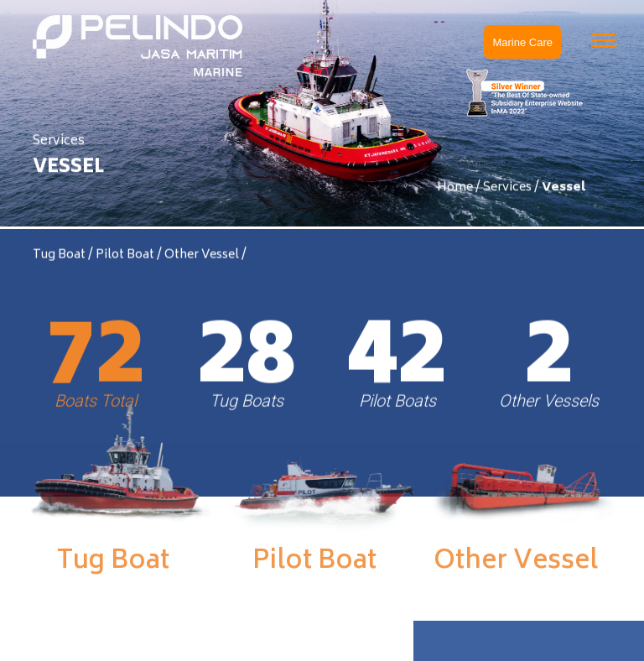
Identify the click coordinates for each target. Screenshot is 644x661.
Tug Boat (60, 257)
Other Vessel (203, 257)
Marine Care (522, 42)
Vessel (564, 188)
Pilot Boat (126, 257)
